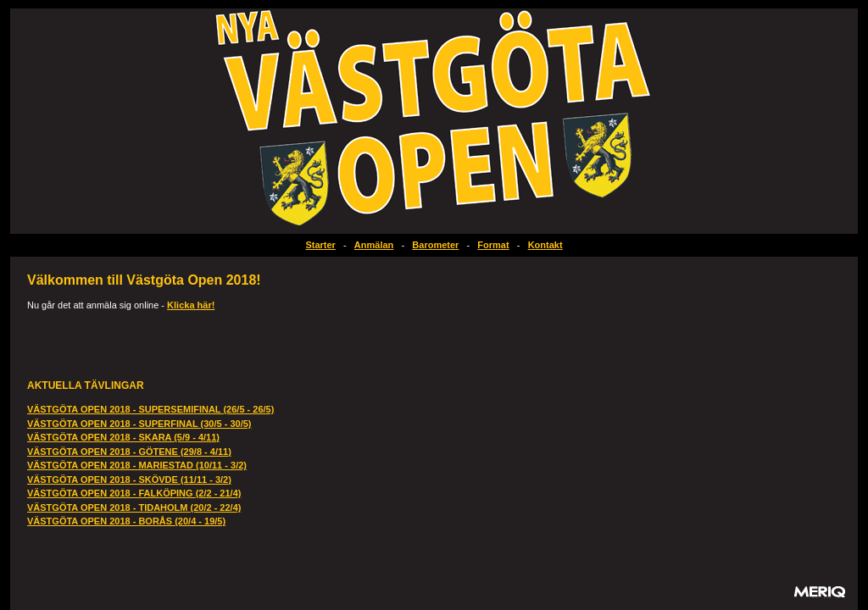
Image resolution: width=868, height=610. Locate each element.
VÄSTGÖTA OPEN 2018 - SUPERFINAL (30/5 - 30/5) (139, 424)
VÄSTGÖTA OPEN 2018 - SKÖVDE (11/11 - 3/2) (129, 480)
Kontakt (545, 245)
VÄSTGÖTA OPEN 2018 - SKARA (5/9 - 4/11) (123, 437)
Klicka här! (191, 305)
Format (493, 245)
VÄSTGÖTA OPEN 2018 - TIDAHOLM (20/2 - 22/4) (134, 507)
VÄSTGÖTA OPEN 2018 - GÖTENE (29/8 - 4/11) (129, 452)
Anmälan (374, 245)
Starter (320, 245)
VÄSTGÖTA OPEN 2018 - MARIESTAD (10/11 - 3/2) (137, 465)
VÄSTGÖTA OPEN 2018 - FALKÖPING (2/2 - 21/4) (134, 493)
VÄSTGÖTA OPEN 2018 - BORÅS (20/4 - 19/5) (126, 521)
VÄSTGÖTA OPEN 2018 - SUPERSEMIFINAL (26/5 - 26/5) (150, 409)
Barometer (435, 245)
